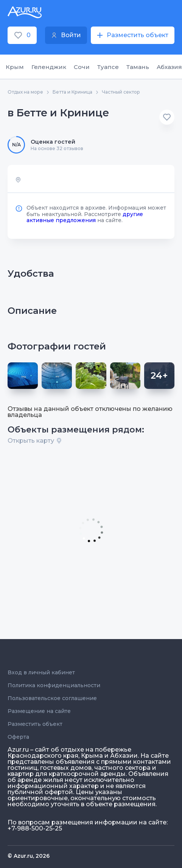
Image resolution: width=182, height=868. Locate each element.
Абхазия (169, 67)
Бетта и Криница (72, 92)
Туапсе (108, 67)
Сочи (82, 67)
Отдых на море (25, 92)
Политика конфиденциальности (54, 685)
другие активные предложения (85, 217)
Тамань (138, 67)
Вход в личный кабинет (41, 672)
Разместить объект (35, 724)
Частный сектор (121, 92)
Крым (15, 67)
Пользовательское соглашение (52, 698)
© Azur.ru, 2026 (29, 856)
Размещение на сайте (39, 711)
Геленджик (49, 67)
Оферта (18, 737)
